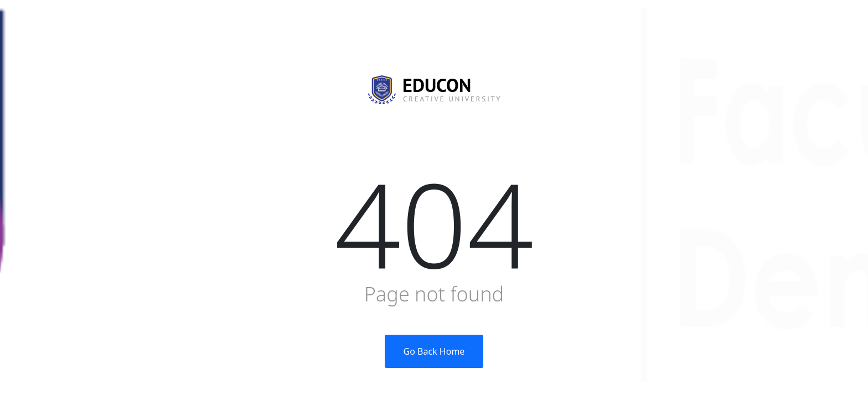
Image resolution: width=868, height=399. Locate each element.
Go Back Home (434, 351)
